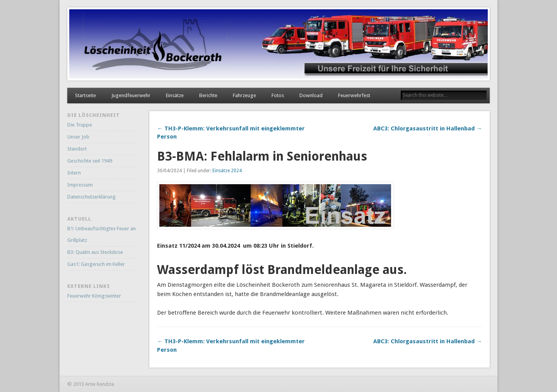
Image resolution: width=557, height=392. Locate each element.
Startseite (85, 95)
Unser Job (78, 137)
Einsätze (175, 95)
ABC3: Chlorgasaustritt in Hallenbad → (428, 128)
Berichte (208, 95)
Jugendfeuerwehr (131, 95)
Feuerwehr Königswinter (94, 296)
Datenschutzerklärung (91, 197)
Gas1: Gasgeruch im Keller (96, 264)
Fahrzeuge (244, 95)
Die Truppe (80, 125)
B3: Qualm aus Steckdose (95, 252)
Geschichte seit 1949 (90, 161)
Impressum (80, 185)
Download (311, 95)
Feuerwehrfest (354, 95)
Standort (77, 149)
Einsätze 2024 (227, 171)
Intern (74, 173)
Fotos (278, 95)
